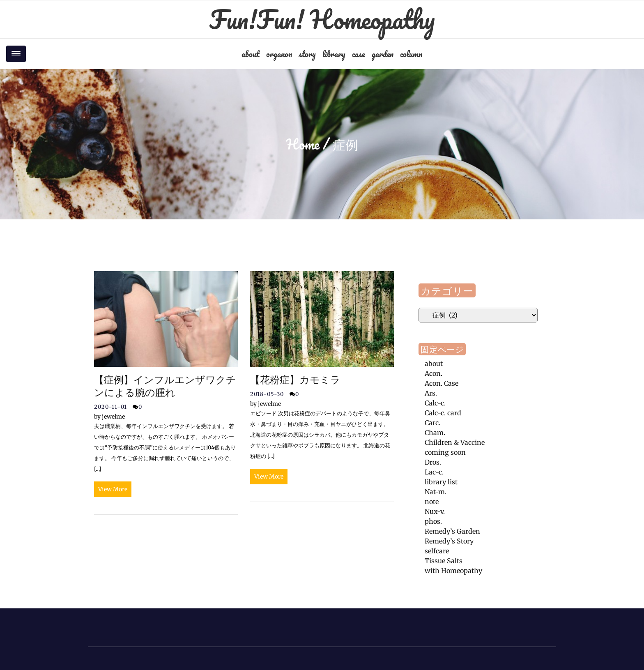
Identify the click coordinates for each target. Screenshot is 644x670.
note (432, 502)
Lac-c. (434, 472)
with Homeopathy (453, 571)
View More (113, 489)
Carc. (432, 423)
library (334, 54)
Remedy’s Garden (452, 531)
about (251, 54)
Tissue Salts (444, 561)
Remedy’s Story (449, 541)
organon (279, 54)
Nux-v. (435, 511)
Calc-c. (435, 403)
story (307, 54)
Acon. (434, 373)
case (359, 54)
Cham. (435, 433)
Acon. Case (442, 383)
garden (383, 54)
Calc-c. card (443, 413)
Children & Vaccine (455, 442)
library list (441, 482)
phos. (433, 521)
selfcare (437, 551)
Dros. (433, 462)
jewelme (109, 417)
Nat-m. (436, 492)
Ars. (431, 393)
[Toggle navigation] (16, 54)
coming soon (445, 452)
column (411, 54)
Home (303, 144)
